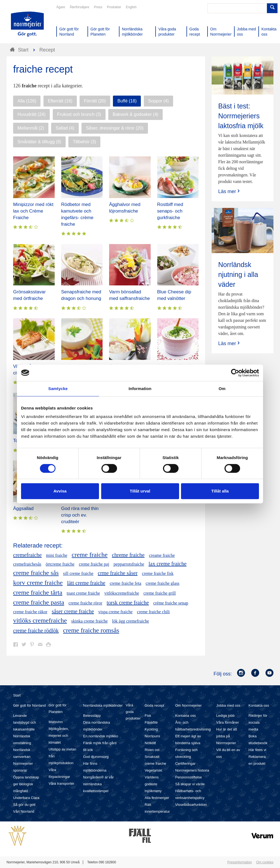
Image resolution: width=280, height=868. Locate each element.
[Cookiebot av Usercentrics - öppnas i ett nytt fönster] (235, 373)
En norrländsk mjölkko (101, 736)
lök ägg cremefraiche (131, 621)
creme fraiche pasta (39, 602)
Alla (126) (27, 101)
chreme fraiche (128, 555)
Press (98, 7)
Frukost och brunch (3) (79, 114)
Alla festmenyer (157, 798)
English (131, 7)
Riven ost (152, 750)
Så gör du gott (24, 805)
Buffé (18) (127, 101)
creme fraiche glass (163, 583)
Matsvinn (56, 722)
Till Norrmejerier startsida (27, 24)
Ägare (61, 7)
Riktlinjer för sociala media (258, 722)
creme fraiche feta (125, 583)
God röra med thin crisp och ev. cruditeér (80, 515)
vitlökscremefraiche (122, 593)
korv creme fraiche (38, 583)
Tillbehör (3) (84, 142)
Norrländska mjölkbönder (103, 705)
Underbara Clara (26, 798)
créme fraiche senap (171, 603)
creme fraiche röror (85, 603)
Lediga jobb (225, 716)
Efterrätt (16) (60, 101)
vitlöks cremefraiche (40, 620)
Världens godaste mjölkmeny (153, 784)
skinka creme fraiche (90, 621)
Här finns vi (257, 750)
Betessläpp (92, 716)
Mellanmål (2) (31, 128)
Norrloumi (152, 736)
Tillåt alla (220, 491)
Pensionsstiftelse (189, 777)
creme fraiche (90, 555)
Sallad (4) (65, 128)
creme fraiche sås (36, 573)
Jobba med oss (228, 705)
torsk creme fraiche (128, 603)
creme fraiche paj (94, 564)
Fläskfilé (151, 722)
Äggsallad (23, 509)
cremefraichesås (27, 564)
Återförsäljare (79, 7)
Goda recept (154, 705)
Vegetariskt (153, 770)
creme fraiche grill (160, 593)
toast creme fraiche (83, 593)
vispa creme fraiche (116, 612)
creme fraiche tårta (38, 592)
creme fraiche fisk (158, 573)
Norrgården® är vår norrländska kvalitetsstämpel (98, 784)
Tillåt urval (140, 491)
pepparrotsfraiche (129, 564)
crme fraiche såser (118, 573)
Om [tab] (222, 389)
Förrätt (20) (95, 101)
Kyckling (151, 729)
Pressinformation (240, 862)
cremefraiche (27, 555)
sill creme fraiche (78, 573)
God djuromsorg (96, 757)
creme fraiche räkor (30, 612)
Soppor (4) (159, 101)
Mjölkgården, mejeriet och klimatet (59, 736)
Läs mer (230, 191)
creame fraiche (162, 555)
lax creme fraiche (167, 564)
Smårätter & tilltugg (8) (39, 142)
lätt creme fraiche (86, 583)
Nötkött (150, 743)
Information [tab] (140, 389)
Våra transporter (62, 784)
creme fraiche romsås (91, 630)
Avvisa (60, 491)
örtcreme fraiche (60, 564)
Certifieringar (185, 764)
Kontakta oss (186, 716)
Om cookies (265, 862)
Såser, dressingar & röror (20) (115, 128)
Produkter (114, 7)
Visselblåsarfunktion (191, 805)
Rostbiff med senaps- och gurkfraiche (170, 211)
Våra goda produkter (133, 712)
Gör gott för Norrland (29, 705)
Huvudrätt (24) (31, 114)
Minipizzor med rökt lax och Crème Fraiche (33, 211)
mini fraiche (57, 555)
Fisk (148, 716)
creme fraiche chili (153, 612)
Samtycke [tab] (58, 389)
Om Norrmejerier (189, 705)
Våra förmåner (228, 722)
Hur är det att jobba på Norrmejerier (227, 736)
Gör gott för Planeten (58, 708)
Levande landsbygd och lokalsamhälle (25, 722)
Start (17, 695)
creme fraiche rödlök (36, 631)
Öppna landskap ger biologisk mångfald (26, 784)
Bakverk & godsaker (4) (135, 114)
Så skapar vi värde (190, 784)
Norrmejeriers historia (192, 770)
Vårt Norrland (24, 811)
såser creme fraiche (73, 611)
